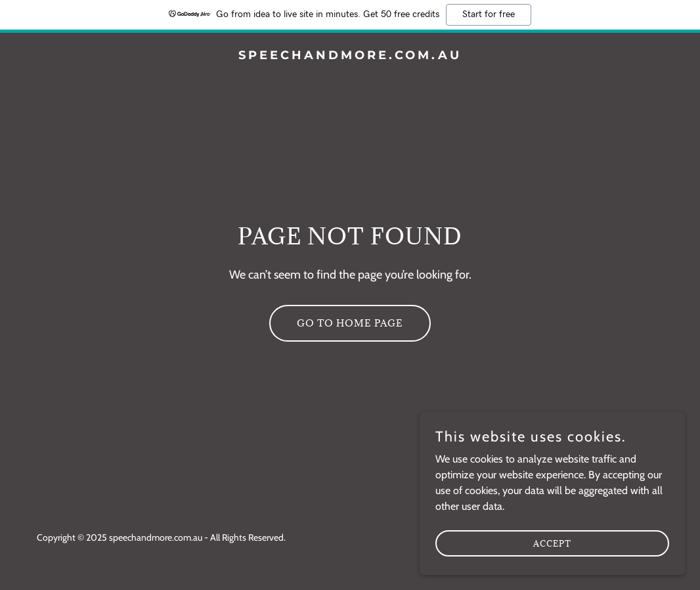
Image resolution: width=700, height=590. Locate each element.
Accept (553, 570)
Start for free (489, 14)
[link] (350, 56)
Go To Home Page (350, 323)
